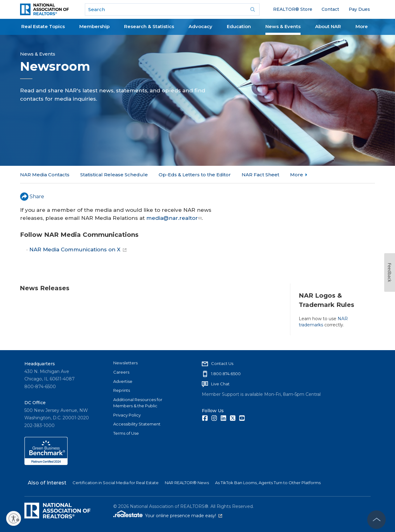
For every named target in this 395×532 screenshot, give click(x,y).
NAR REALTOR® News (187, 483)
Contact (330, 9)
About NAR (328, 26)
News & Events (283, 26)
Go (253, 10)
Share (32, 197)
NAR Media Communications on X (78, 249)
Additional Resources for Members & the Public (138, 403)
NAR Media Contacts (45, 175)
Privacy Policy (127, 415)
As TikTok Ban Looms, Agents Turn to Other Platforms (268, 483)
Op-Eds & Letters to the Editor (195, 175)
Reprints (122, 390)
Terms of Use (126, 433)
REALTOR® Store (293, 9)
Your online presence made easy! (184, 516)
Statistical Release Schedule (114, 175)
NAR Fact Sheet (260, 175)
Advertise (123, 381)
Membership (94, 26)
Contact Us (222, 363)
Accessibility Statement (137, 424)
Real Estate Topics (43, 26)
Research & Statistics (149, 26)
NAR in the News (310, 175)
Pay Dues (359, 9)
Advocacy (200, 26)
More (362, 26)
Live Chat (220, 384)
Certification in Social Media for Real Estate (116, 483)
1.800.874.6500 (226, 374)
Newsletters (125, 363)
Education (239, 26)
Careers (121, 372)
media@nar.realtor (174, 218)
